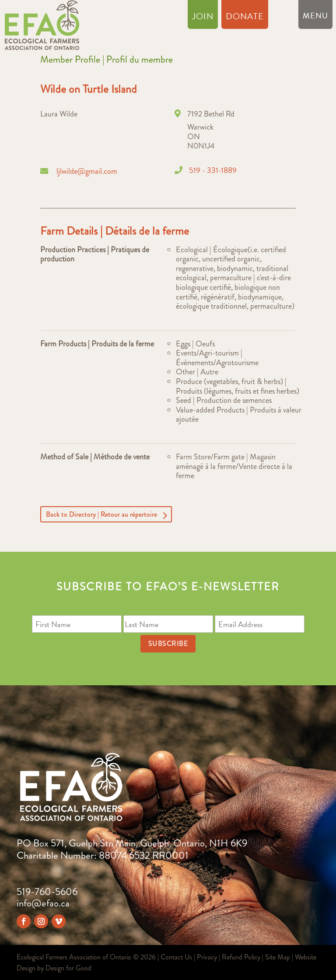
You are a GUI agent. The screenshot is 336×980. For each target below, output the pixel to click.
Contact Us (176, 957)
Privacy (207, 957)
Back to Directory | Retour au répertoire (101, 514)
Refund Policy (241, 957)
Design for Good (68, 968)
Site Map (278, 957)
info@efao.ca (43, 903)
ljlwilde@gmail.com (87, 171)
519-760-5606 (47, 892)
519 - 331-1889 (213, 170)
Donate (245, 18)
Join (203, 18)
